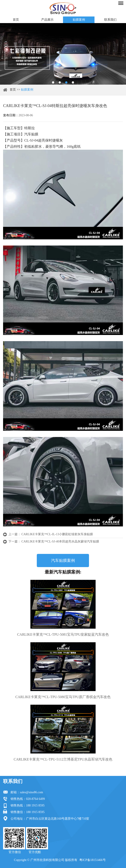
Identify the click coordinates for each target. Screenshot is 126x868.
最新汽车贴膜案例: (63, 572)
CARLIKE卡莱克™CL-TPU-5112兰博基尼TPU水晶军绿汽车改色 (63, 759)
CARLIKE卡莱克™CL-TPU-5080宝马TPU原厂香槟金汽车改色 (63, 697)
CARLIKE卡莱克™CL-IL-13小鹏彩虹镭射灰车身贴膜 (57, 534)
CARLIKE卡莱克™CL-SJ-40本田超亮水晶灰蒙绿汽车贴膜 (60, 541)
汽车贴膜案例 (63, 560)
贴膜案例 (79, 20)
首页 (16, 20)
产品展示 (47, 20)
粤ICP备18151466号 (93, 860)
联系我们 (110, 20)
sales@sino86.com (31, 792)
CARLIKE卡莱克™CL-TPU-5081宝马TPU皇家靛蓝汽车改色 (63, 634)
